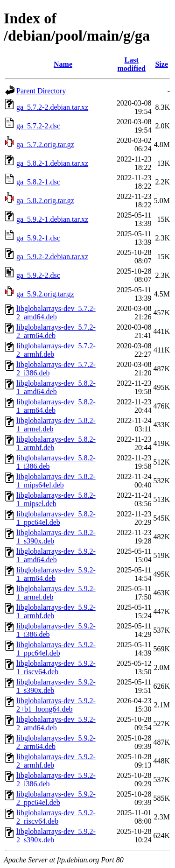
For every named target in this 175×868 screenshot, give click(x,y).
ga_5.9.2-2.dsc (38, 275)
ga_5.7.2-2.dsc (38, 126)
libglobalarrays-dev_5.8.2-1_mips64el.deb (56, 481)
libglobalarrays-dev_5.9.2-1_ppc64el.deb (56, 649)
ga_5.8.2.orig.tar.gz (45, 201)
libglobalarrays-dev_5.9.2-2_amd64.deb (56, 723)
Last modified (131, 64)
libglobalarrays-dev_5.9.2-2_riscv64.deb (56, 817)
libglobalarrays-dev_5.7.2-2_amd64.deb (56, 313)
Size (161, 64)
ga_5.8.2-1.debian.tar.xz (52, 163)
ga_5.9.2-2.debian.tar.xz (52, 257)
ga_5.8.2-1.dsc (38, 182)
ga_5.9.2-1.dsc (38, 238)
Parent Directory (41, 91)
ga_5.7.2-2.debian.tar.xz (52, 107)
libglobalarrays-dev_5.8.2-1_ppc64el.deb (56, 518)
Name (63, 64)
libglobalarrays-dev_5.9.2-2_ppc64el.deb (56, 798)
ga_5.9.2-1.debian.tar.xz (52, 219)
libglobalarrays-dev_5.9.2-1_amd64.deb (56, 555)
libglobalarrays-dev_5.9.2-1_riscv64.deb (56, 667)
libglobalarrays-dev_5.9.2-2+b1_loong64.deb (56, 705)
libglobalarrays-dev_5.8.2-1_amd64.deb (56, 387)
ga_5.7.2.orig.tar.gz (45, 145)
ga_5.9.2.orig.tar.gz (45, 294)
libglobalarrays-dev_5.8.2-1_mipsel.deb (56, 499)
